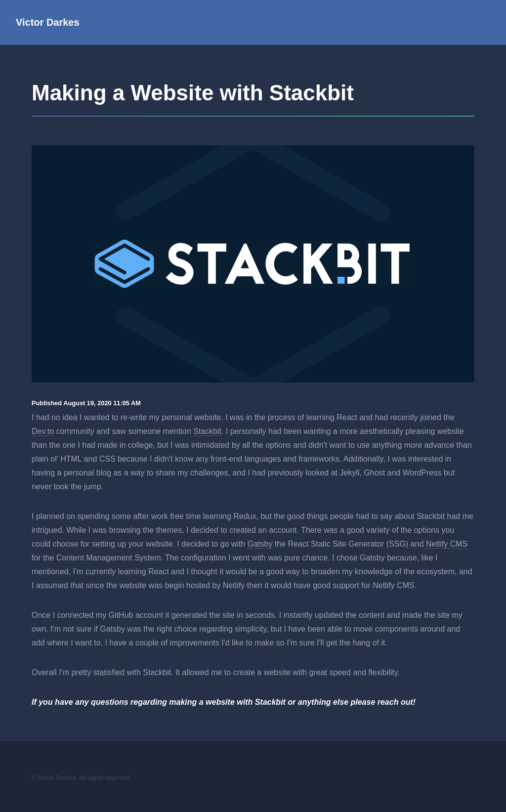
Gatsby (260, 544)
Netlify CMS (447, 544)
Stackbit (207, 431)
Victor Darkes (48, 22)
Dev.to (43, 431)
